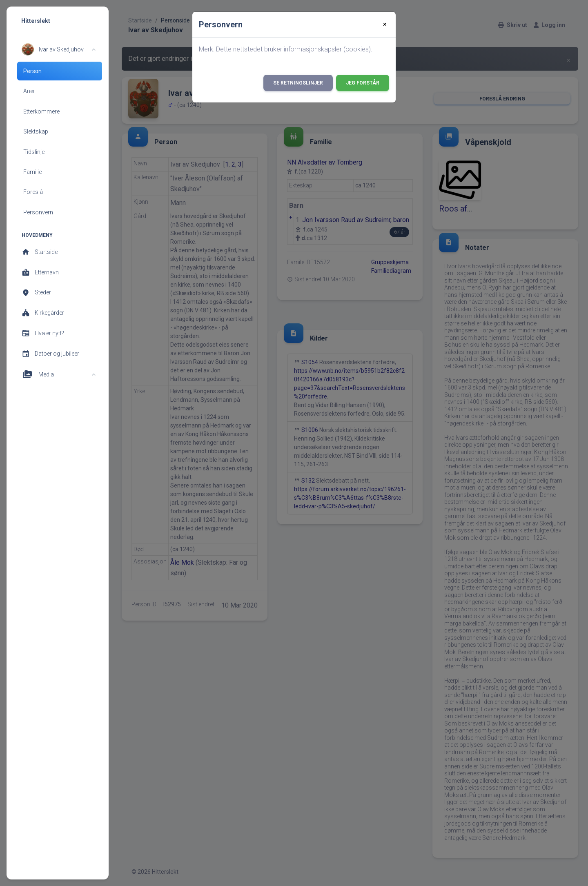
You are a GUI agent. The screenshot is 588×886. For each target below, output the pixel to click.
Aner (29, 91)
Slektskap (36, 131)
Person (32, 71)
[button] (59, 49)
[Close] (385, 24)
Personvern (38, 212)
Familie (32, 172)
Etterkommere (41, 111)
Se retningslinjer (298, 83)
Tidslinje (34, 152)
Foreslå (33, 192)
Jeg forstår (363, 83)
